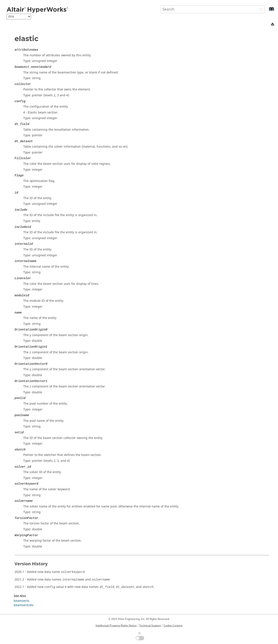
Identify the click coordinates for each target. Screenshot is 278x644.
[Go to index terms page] (267, 11)
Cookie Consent (173, 626)
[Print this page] (273, 25)
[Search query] (213, 9)
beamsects (22, 601)
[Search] (260, 10)
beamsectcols (24, 605)
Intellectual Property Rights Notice (116, 626)
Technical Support (150, 626)
